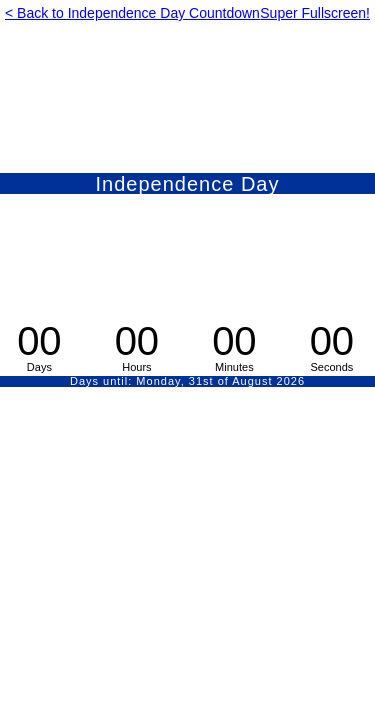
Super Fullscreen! (315, 13)
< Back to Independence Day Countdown (132, 13)
